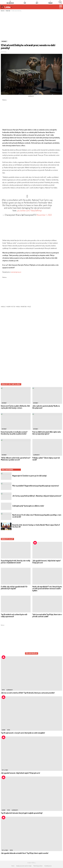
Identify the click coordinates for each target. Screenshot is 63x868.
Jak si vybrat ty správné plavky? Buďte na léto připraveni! (46, 407)
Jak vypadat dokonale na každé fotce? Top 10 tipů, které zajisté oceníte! (25, 853)
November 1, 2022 (44, 215)
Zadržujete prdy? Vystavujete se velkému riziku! (28, 506)
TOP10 (3, 690)
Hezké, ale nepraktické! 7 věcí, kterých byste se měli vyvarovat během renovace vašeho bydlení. (47, 589)
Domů (13, 866)
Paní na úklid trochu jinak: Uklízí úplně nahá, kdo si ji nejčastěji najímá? (47, 433)
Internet (4, 403)
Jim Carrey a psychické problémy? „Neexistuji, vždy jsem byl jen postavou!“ (37, 496)
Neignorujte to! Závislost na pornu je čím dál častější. (30, 476)
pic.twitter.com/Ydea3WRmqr (30, 210)
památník (24, 307)
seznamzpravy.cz (16, 272)
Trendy (50, 2)
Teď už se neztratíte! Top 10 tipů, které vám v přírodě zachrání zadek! (47, 615)
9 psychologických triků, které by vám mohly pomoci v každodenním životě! (16, 562)
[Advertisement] (31, 25)
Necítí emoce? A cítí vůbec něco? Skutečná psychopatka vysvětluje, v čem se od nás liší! (37, 516)
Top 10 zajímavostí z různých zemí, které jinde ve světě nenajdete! (23, 733)
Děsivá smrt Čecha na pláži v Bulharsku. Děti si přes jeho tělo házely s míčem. (15, 407)
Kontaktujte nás (48, 866)
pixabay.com (31, 96)
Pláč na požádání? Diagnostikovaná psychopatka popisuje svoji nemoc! (36, 486)
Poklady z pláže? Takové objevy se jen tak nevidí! (46, 459)
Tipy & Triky (5, 770)
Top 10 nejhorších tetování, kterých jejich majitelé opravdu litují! (22, 813)
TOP (25, 2)
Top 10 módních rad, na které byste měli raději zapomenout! (14, 615)
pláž (30, 307)
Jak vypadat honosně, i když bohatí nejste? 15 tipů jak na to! (47, 562)
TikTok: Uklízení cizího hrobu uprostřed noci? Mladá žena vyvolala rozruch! (16, 459)
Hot (35, 543)
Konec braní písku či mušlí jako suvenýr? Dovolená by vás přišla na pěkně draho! (14, 433)
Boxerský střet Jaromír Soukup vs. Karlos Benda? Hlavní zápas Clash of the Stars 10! (36, 526)
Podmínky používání (38, 866)
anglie (4, 307)
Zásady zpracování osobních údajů (24, 866)
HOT (37, 2)
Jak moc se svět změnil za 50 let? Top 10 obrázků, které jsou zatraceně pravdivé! (28, 693)
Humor (4, 730)
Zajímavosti (36, 455)
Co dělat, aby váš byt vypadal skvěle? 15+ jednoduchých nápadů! (14, 588)
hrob (18, 307)
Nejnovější (10, 2)
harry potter (11, 307)
